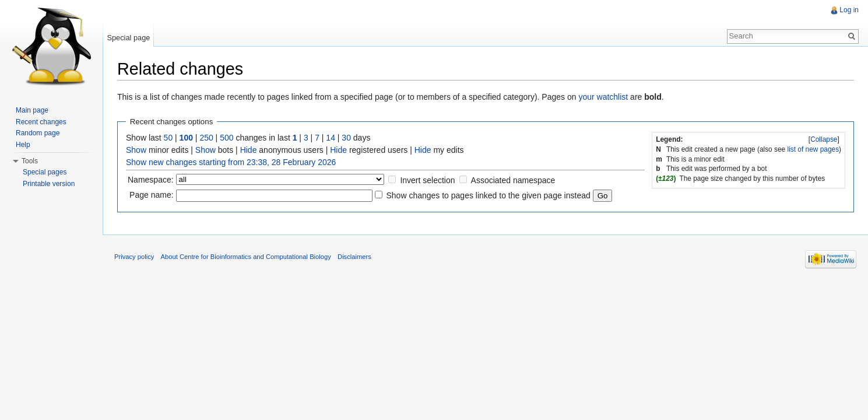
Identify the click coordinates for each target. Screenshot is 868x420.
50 (168, 138)
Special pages (45, 172)
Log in (849, 10)
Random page (38, 133)
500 (226, 138)
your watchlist (603, 97)
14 (331, 138)
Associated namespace (513, 180)
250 (206, 138)
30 (346, 138)
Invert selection (427, 180)
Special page (128, 38)
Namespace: (151, 180)
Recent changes (41, 122)
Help (23, 145)
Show (136, 150)
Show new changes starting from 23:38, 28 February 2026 (231, 162)
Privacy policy (134, 257)
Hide (249, 150)
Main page (32, 110)
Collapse (824, 139)
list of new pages (813, 149)
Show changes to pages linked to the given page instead (488, 195)
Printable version (49, 184)
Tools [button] (30, 161)
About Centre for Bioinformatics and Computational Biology (246, 257)
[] (824, 139)
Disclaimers (354, 257)
